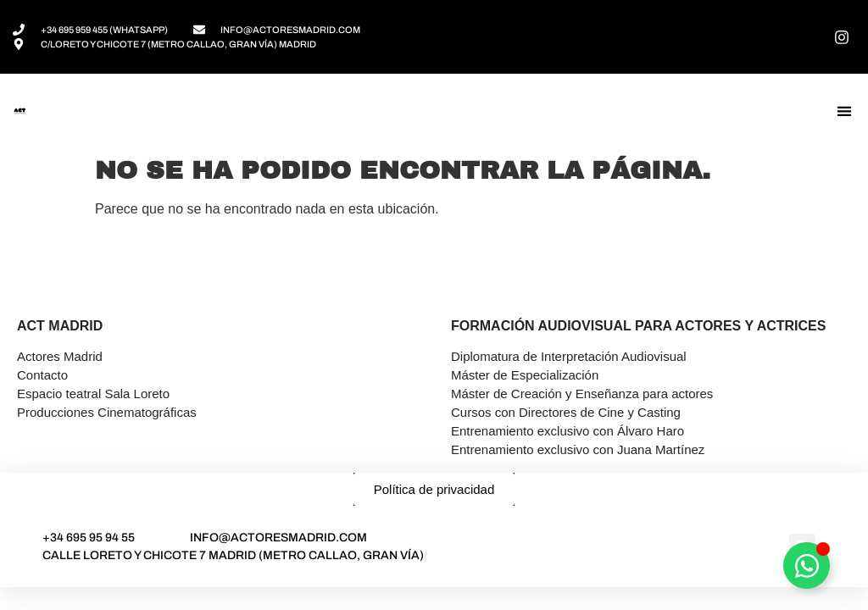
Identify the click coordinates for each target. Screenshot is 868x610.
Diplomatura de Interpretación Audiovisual (569, 356)
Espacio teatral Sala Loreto (93, 394)
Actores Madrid (60, 356)
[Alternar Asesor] (807, 566)
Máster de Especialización (525, 375)
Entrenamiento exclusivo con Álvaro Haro (568, 431)
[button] (844, 111)
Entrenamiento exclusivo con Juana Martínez (578, 449)
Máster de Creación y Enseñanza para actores (582, 394)
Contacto (42, 375)
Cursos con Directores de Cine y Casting (566, 412)
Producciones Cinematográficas (107, 412)
